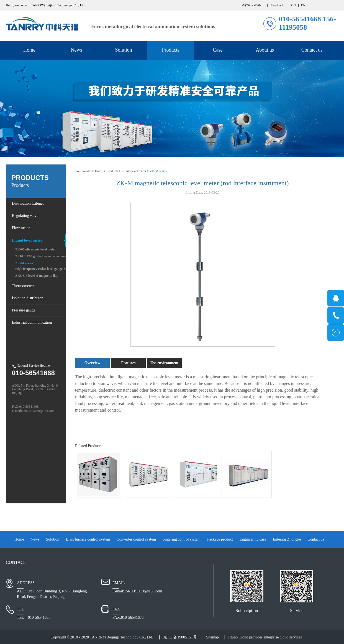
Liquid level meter (134, 171)
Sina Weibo (255, 5)
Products (112, 171)
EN (303, 5)
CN (293, 5)
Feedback (278, 5)
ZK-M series (158, 171)
